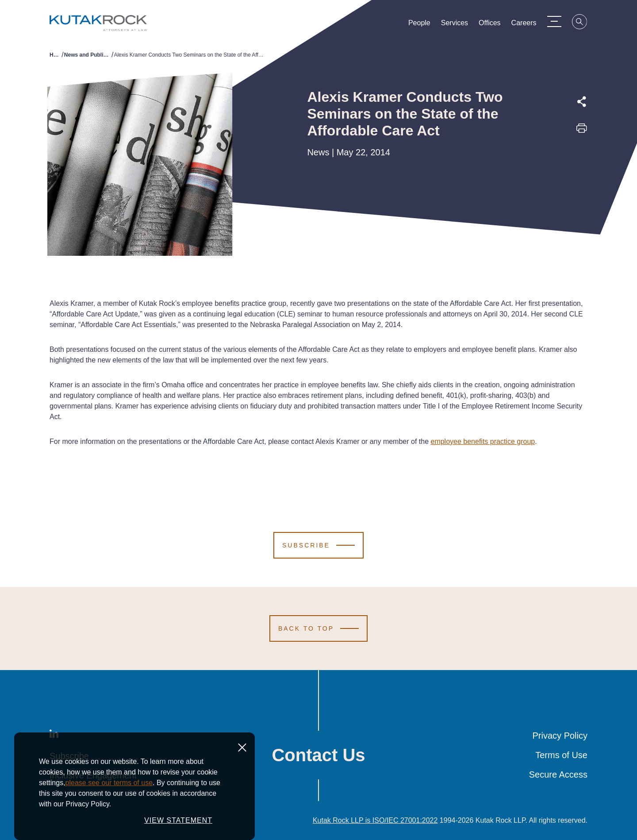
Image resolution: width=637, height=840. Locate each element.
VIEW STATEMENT (178, 820)
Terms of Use (561, 755)
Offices (490, 25)
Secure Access (558, 774)
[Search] (580, 23)
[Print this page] (582, 131)
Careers (524, 25)
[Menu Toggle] (554, 21)
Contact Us (318, 755)
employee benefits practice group (483, 441)
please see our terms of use (109, 783)
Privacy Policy (560, 736)
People (419, 25)
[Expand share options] (582, 102)
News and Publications (88, 55)
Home (56, 55)
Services (455, 25)
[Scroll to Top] (318, 628)
